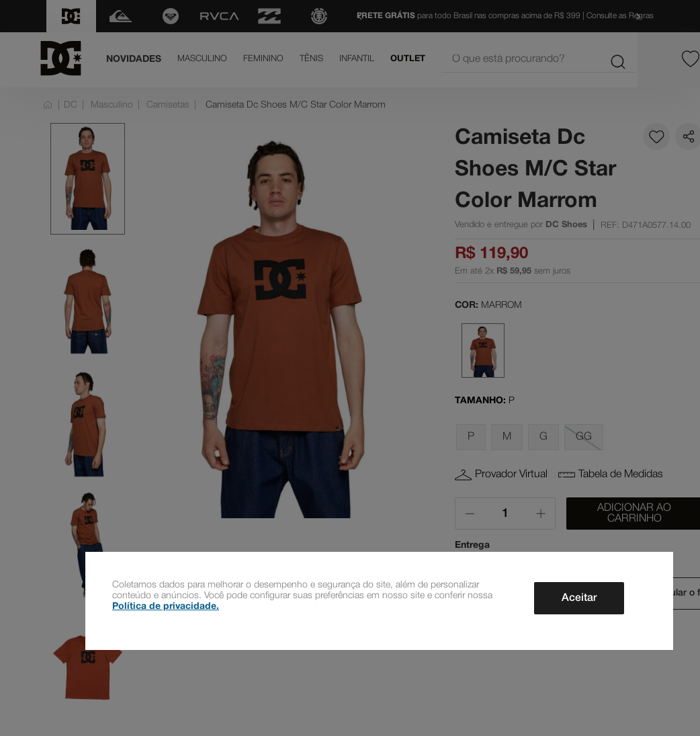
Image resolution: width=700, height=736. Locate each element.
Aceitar (579, 598)
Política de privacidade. (166, 607)
